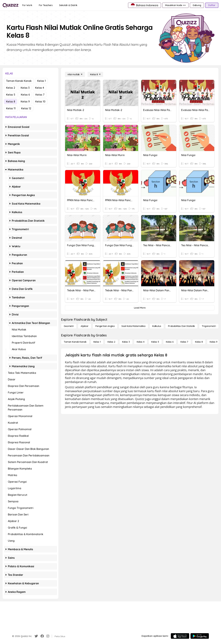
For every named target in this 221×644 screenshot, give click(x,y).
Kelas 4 (40, 88)
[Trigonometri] (209, 326)
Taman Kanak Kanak (19, 81)
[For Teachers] (46, 5)
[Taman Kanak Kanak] (75, 342)
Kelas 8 (11, 101)
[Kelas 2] (111, 342)
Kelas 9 (25, 101)
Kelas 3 (25, 88)
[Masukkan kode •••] (175, 5)
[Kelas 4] (141, 342)
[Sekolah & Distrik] (68, 5)
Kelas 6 (25, 95)
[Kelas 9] (214, 342)
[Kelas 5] (155, 342)
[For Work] (27, 5)
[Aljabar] (85, 326)
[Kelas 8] (95, 74)
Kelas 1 (41, 81)
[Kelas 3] (126, 342)
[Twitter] (36, 636)
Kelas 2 (11, 88)
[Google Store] (200, 636)
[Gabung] (197, 5)
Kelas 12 (26, 108)
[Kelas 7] (184, 342)
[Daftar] (212, 5)
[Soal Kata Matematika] (133, 326)
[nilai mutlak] (75, 74)
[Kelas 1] (97, 342)
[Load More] (140, 308)
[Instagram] (48, 636)
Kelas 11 (11, 108)
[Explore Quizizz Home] (10, 5)
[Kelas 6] (170, 342)
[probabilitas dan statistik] (181, 326)
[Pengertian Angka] (105, 326)
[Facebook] (42, 636)
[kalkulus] (157, 326)
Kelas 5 (11, 95)
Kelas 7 (40, 95)
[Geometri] (69, 326)
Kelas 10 (40, 101)
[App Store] (180, 636)
